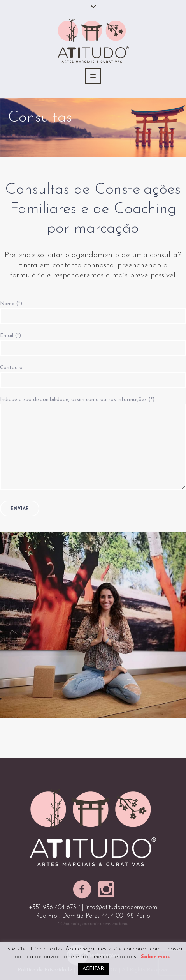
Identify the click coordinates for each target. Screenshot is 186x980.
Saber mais (155, 957)
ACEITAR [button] (93, 969)
